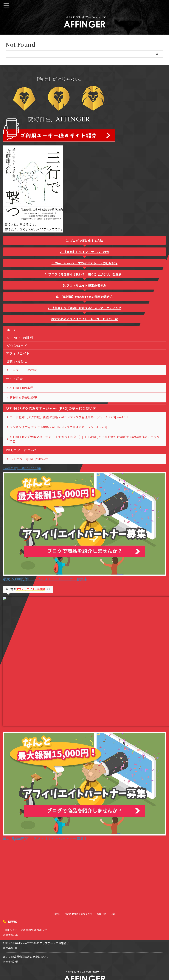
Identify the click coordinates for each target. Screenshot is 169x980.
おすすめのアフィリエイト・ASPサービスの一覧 (84, 319)
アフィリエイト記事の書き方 (86, 285)
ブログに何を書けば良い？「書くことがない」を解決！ (86, 274)
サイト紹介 (14, 379)
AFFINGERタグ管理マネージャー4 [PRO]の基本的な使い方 (51, 410)
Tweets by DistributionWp (22, 471)
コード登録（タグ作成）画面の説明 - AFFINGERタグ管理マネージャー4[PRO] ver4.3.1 (69, 419)
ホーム (12, 330)
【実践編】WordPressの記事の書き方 (86, 297)
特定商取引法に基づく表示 (78, 906)
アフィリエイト (18, 353)
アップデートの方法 (23, 370)
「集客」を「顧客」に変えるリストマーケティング (86, 308)
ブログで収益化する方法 (86, 241)
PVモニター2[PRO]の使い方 (29, 462)
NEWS (12, 914)
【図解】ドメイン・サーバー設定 (86, 252)
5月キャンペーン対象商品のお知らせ (25, 923)
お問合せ (101, 906)
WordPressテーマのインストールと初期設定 (86, 263)
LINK (113, 906)
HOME (57, 906)
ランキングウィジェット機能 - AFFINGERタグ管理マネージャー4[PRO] (58, 429)
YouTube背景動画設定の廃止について (26, 949)
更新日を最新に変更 (23, 399)
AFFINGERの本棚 (21, 388)
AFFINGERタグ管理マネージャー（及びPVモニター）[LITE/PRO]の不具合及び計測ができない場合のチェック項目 (85, 441)
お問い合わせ (17, 361)
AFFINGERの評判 (20, 338)
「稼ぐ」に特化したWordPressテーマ (84, 964)
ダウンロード (17, 346)
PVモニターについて (22, 453)
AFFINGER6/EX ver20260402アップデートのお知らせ (36, 936)
